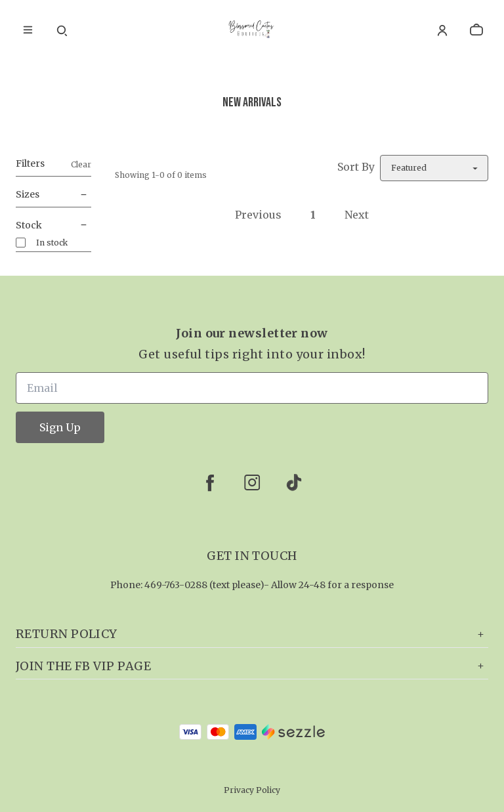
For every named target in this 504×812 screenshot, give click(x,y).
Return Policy (252, 634)
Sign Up (60, 427)
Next (357, 215)
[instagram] (252, 482)
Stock (53, 226)
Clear (81, 164)
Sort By (356, 167)
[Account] (442, 30)
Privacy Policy (252, 790)
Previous (258, 215)
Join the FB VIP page (252, 666)
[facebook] (210, 482)
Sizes (53, 195)
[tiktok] (294, 482)
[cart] (476, 30)
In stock (52, 243)
